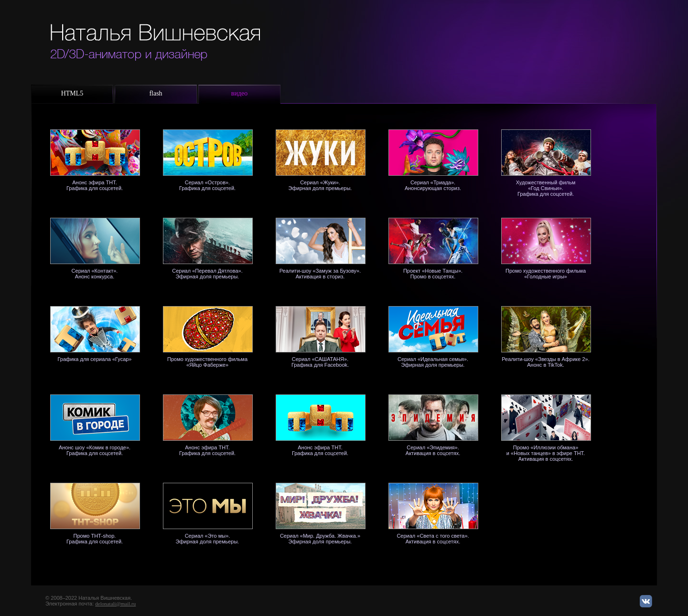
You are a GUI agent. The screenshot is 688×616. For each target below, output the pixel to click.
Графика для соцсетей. (546, 194)
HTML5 (72, 93)
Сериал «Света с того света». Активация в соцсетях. (433, 539)
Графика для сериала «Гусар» (94, 359)
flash (156, 93)
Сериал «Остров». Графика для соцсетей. (207, 185)
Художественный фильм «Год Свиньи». (546, 185)
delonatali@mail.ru (115, 604)
